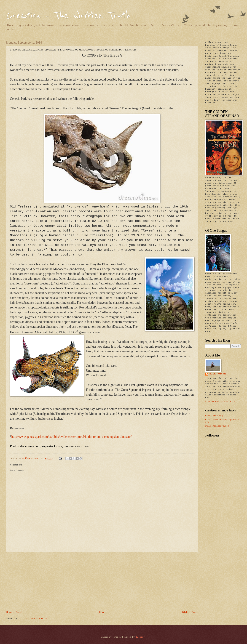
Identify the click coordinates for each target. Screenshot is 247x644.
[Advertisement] (102, 582)
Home (102, 612)
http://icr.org (214, 416)
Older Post (190, 612)
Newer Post (14, 612)
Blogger (140, 637)
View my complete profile (220, 401)
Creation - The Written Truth (68, 16)
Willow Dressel (218, 374)
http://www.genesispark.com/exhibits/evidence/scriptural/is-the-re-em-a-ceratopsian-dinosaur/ (72, 437)
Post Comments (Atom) (36, 618)
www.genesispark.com (217, 426)
